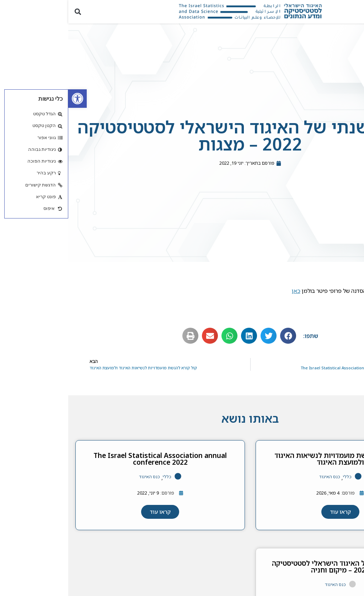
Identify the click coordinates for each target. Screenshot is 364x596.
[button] (355, 12)
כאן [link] (228, 291)
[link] (9, 99)
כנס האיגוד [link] (261, 477)
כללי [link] (279, 477)
